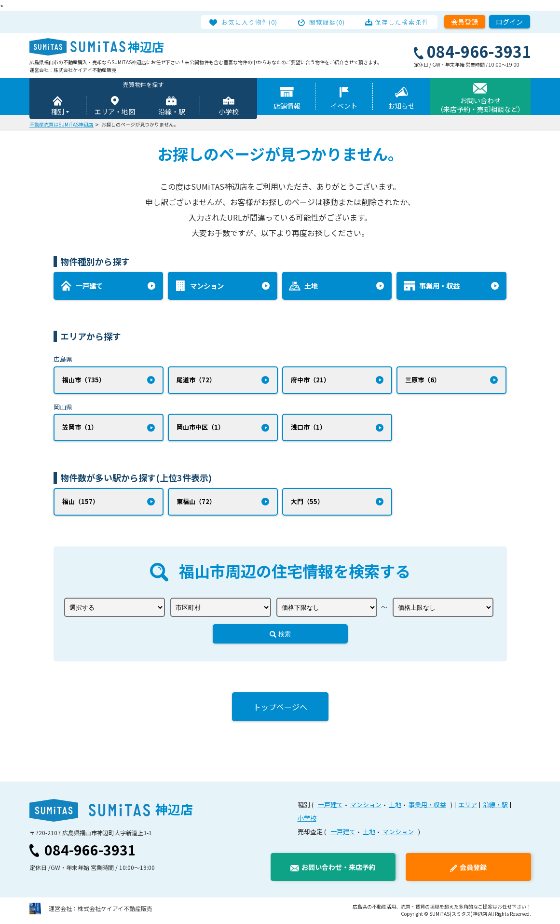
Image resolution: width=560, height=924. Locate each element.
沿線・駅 (172, 112)
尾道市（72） (196, 380)
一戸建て (330, 806)
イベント (344, 106)
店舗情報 (287, 106)
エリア (468, 806)
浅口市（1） (308, 428)
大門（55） (307, 503)
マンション (366, 806)
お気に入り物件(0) (252, 22)
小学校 (229, 112)
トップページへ (280, 709)
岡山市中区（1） (200, 428)
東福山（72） (196, 503)
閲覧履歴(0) (328, 22)
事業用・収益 (427, 806)
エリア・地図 (115, 112)
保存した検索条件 (400, 22)
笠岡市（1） (80, 428)
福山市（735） (84, 380)
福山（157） (81, 503)
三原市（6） (423, 380)
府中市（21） (310, 380)
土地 (395, 806)
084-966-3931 (90, 852)
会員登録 (464, 22)
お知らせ (401, 106)
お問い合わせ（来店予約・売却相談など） (480, 105)
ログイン (509, 22)
